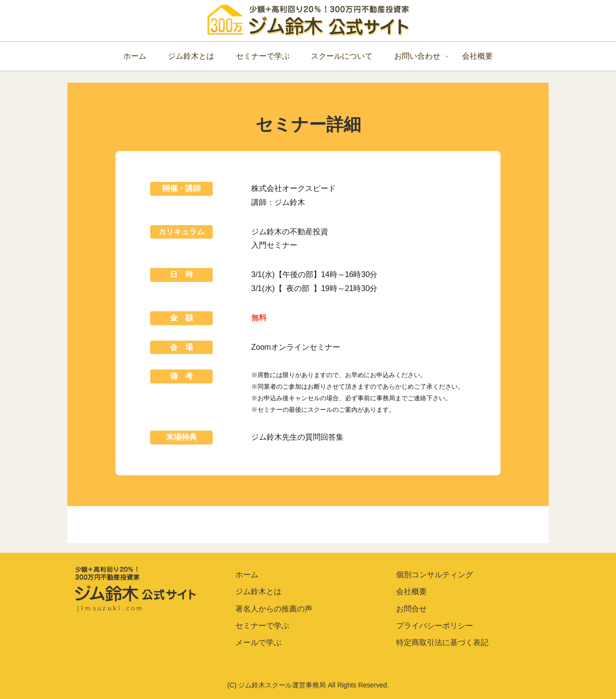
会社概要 (411, 591)
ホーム (247, 575)
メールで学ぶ (258, 642)
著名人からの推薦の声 (274, 609)
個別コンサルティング (435, 575)
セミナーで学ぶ (262, 626)
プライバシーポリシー (435, 626)
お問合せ (411, 609)
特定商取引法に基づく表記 (442, 642)
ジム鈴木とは (258, 591)
